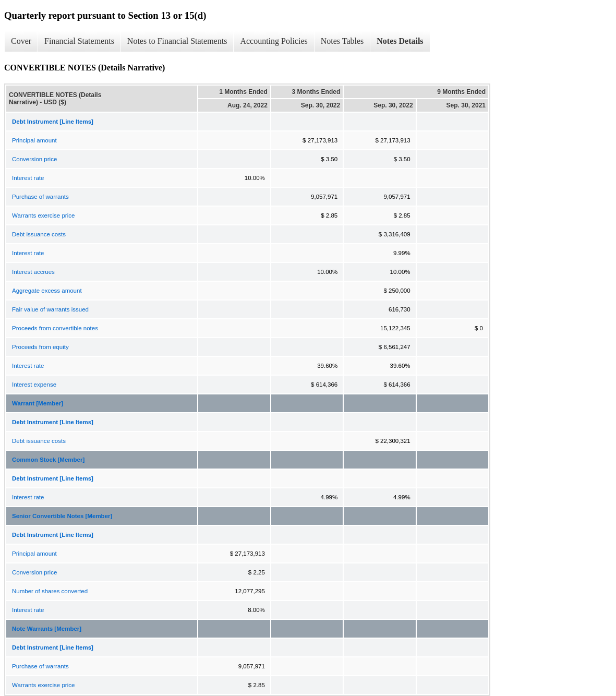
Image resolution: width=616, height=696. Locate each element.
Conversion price (34, 159)
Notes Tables (342, 41)
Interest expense (34, 385)
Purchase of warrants (40, 197)
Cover (21, 41)
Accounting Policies (274, 41)
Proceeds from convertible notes (55, 328)
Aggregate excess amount (47, 291)
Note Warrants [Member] (47, 629)
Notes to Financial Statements (177, 41)
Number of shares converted (50, 591)
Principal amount (34, 140)
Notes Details (400, 41)
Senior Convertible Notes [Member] (62, 516)
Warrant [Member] (38, 403)
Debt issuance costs (39, 234)
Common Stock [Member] (48, 460)
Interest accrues (33, 272)
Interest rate (28, 178)
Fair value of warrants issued (50, 309)
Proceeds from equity (40, 347)
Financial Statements (79, 41)
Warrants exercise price (43, 215)
